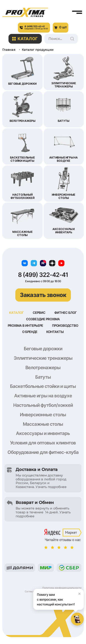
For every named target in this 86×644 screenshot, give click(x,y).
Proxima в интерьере (25, 325)
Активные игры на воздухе (43, 396)
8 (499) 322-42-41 (43, 275)
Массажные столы (43, 424)
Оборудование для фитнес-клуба (43, 452)
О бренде (30, 332)
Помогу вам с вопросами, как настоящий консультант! (60, 598)
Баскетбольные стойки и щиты (43, 386)
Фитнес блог (66, 313)
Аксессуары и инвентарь (43, 433)
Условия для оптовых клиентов (43, 443)
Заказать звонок (43, 295)
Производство (65, 325)
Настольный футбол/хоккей (43, 405)
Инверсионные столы (43, 415)
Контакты (55, 332)
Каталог (25, 39)
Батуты (43, 377)
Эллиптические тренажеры (43, 358)
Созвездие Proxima (43, 319)
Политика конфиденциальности (62, 588)
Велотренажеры (43, 368)
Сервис (39, 313)
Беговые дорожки (43, 349)
